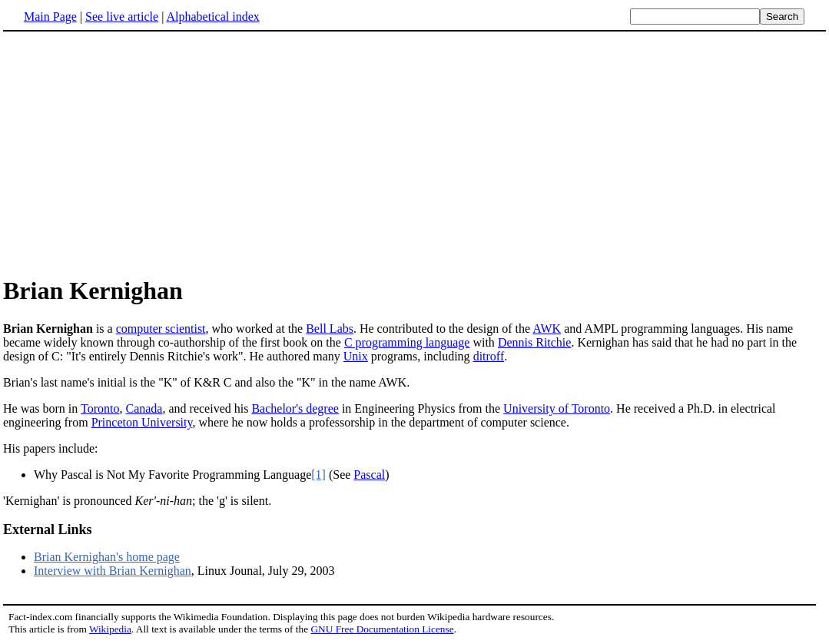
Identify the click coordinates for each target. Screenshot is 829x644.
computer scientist (161, 329)
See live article (122, 17)
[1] (318, 475)
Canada (144, 408)
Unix (356, 356)
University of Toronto (557, 408)
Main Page (50, 17)
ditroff (489, 356)
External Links (48, 529)
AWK (547, 329)
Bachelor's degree (295, 408)
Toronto (100, 408)
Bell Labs (330, 329)
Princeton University (142, 422)
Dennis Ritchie (535, 342)
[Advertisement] (415, 153)
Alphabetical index (212, 17)
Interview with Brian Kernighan (113, 571)
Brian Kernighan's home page (107, 557)
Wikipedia (110, 629)
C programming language (407, 342)
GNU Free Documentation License (382, 629)
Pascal (369, 475)
